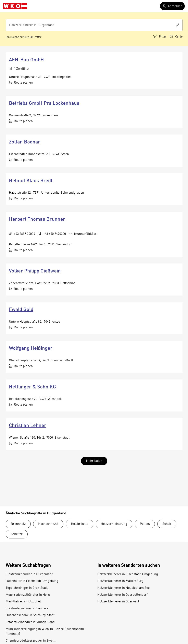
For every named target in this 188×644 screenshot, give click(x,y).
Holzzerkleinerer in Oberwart (118, 602)
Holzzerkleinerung (114, 524)
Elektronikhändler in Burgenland (29, 574)
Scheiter (17, 534)
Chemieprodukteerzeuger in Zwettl (31, 641)
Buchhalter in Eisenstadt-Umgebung (32, 581)
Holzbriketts (80, 524)
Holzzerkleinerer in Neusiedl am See (123, 588)
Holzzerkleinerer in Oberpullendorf (122, 595)
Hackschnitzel (48, 524)
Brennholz (18, 524)
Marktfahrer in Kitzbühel (23, 602)
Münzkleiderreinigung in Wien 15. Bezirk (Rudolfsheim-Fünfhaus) (46, 632)
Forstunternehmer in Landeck (27, 609)
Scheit (167, 524)
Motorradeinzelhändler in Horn (28, 595)
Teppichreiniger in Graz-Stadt (27, 588)
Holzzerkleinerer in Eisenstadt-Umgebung (128, 574)
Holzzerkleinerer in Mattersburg (120, 581)
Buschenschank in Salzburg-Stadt (30, 615)
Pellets (145, 524)
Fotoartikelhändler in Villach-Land (30, 622)
